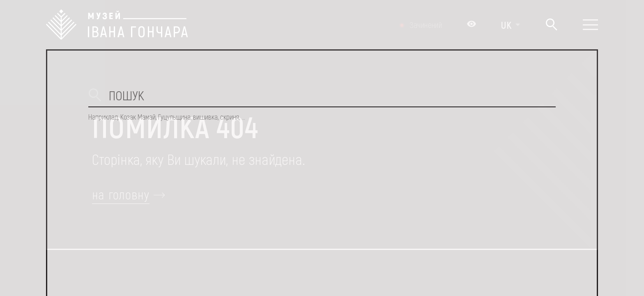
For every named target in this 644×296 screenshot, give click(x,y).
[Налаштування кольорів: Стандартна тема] (471, 25)
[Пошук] (551, 25)
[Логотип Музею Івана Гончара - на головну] (117, 25)
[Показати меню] (590, 25)
